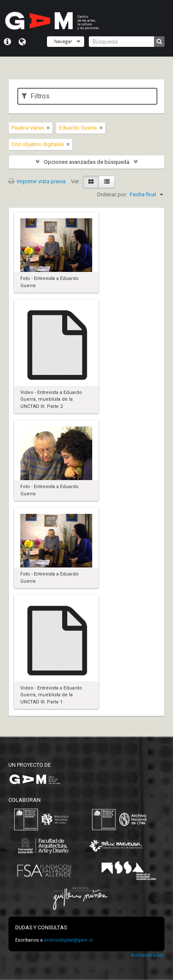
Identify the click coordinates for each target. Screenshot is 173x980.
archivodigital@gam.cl (68, 940)
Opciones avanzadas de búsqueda (87, 162)
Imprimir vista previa (37, 181)
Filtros (36, 96)
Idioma (22, 42)
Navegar (63, 41)
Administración (148, 955)
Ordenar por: (112, 194)
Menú (7, 42)
